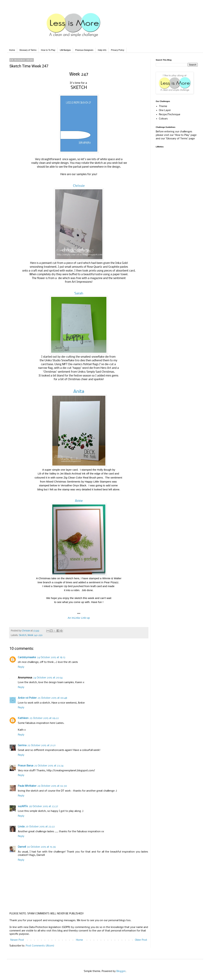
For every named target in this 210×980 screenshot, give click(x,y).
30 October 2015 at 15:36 (41, 847)
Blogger (121, 971)
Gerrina (22, 745)
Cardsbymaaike (27, 657)
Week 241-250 (35, 635)
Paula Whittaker (27, 786)
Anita (79, 392)
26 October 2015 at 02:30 (52, 786)
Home (12, 50)
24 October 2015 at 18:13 (51, 657)
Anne (79, 501)
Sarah (79, 294)
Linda (21, 827)
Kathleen (23, 718)
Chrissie (79, 186)
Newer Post (17, 940)
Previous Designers (84, 50)
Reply (21, 667)
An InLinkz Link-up (79, 618)
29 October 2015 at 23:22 (40, 827)
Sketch (23, 635)
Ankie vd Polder (27, 698)
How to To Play (48, 50)
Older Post (141, 940)
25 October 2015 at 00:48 (52, 698)
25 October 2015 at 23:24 (49, 766)
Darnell (22, 847)
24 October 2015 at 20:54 (48, 678)
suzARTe (23, 806)
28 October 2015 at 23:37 (43, 806)
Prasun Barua (26, 766)
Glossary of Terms (28, 50)
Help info (102, 50)
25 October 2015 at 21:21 (41, 745)
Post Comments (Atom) (40, 946)
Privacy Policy (118, 50)
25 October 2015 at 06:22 (44, 718)
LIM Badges (65, 50)
